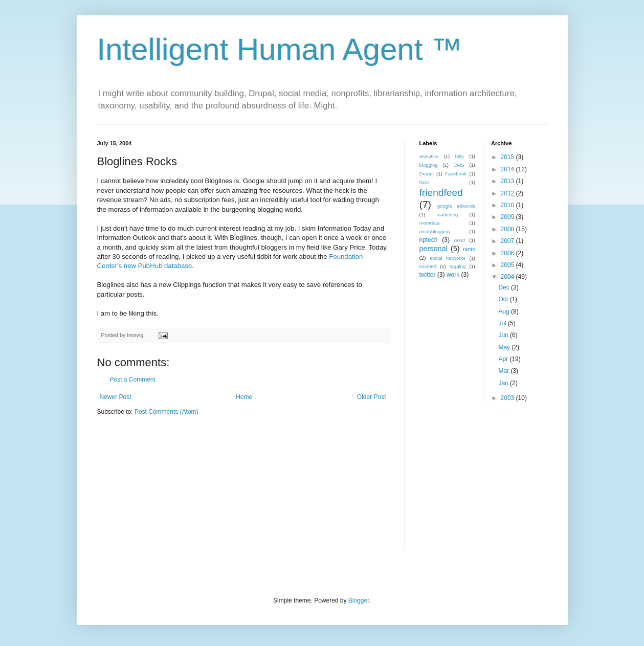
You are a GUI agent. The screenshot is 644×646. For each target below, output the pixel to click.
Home (244, 397)
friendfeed (441, 193)
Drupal (427, 174)
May (505, 347)
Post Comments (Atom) (166, 412)
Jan (504, 383)
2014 (508, 169)
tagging (458, 266)
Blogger (359, 600)
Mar (504, 371)
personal (434, 249)
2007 (508, 241)
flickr (425, 182)
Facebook (456, 174)
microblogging (435, 231)
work (453, 275)
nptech (429, 240)
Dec (505, 287)
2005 (508, 265)
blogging (429, 165)
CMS (459, 165)
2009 (508, 217)
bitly (460, 156)
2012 (508, 193)
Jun (504, 335)
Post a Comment (133, 380)
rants (469, 249)
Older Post (372, 397)
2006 (508, 253)
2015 (508, 157)
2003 (508, 398)
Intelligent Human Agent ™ (280, 49)
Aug (505, 311)
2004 (508, 277)
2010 (508, 205)
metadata (430, 223)
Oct (504, 299)
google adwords (456, 206)
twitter (428, 275)
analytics (429, 156)
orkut (460, 240)
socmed (428, 266)
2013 (508, 181)
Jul (503, 323)
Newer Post (116, 397)
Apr (504, 359)
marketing (447, 215)
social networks (448, 258)
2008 (508, 229)
